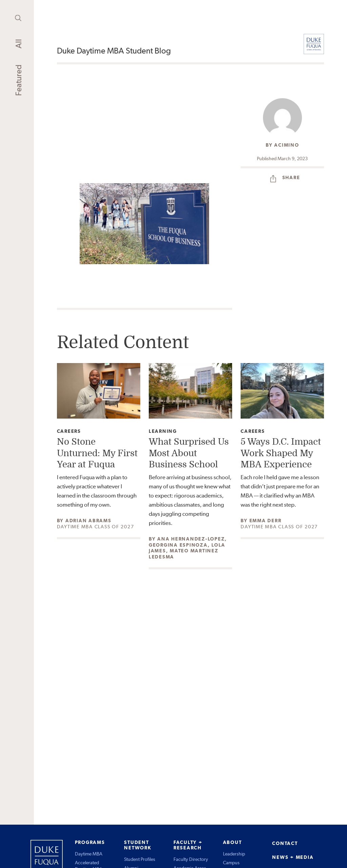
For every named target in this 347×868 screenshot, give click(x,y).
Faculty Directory (191, 859)
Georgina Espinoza (178, 545)
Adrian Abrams (88, 521)
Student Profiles (140, 859)
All (18, 44)
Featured (18, 80)
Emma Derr (266, 521)
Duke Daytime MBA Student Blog (114, 51)
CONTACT (285, 843)
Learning (163, 431)
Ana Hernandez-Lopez (191, 539)
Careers (69, 431)
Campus (231, 863)
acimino (287, 145)
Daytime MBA (89, 854)
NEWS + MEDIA (293, 857)
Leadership (234, 854)
